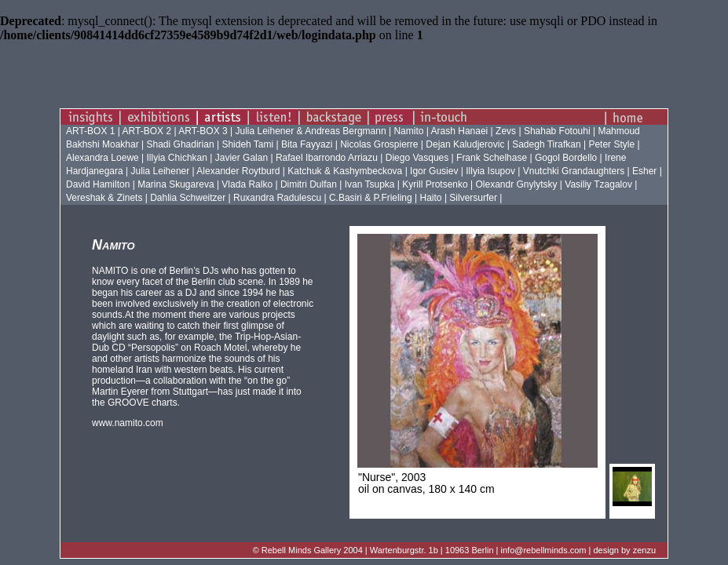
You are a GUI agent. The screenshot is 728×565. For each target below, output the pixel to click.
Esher (644, 171)
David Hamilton (98, 184)
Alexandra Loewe (102, 158)
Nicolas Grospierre (379, 144)
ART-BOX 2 (148, 131)
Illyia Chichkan (177, 158)
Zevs (506, 131)
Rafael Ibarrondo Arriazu (327, 158)
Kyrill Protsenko (435, 184)
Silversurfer (473, 198)
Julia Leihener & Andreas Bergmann (310, 131)
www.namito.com (128, 423)
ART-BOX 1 (92, 131)
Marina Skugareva (176, 184)
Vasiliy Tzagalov (598, 184)
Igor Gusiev (434, 171)
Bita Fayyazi (307, 144)
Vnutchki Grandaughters (574, 171)
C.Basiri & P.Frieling (371, 198)
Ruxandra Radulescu (277, 198)
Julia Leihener (161, 171)
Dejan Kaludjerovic (465, 144)
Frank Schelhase (492, 158)
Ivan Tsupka (370, 184)
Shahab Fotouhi (557, 131)
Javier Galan (241, 158)
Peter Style (611, 144)
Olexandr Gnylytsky (516, 184)
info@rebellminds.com (544, 550)
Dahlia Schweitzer (188, 198)
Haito (431, 198)
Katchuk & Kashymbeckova (345, 171)
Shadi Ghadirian (181, 144)
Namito (410, 131)
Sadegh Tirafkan (546, 144)
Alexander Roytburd (238, 171)
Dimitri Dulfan (309, 184)
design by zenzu (625, 550)
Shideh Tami (247, 144)
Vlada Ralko (247, 184)
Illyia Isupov (490, 171)
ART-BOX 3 (204, 131)
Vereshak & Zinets (104, 198)
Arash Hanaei (460, 131)
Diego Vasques (417, 158)
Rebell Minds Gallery (301, 550)
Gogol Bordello (566, 158)
